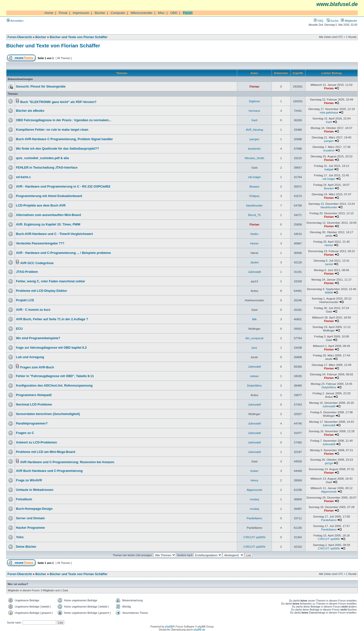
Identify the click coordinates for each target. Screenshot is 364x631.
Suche (333, 21)
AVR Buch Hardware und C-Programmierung (49, 471)
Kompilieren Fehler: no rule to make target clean (52, 130)
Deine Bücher (26, 547)
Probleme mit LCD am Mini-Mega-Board (46, 452)
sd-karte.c (23, 177)
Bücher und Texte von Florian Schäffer (79, 37)
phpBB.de (199, 630)
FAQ (318, 21)
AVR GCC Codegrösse (37, 263)
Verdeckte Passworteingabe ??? (40, 243)
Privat (63, 13)
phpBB (169, 627)
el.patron (329, 150)
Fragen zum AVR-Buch (37, 367)
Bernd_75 (254, 215)
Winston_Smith (254, 158)
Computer (118, 13)
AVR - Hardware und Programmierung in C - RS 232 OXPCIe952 (63, 187)
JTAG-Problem (27, 272)
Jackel (255, 262)
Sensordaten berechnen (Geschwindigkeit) (48, 414)
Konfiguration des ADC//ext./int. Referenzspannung (54, 386)
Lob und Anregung (30, 357)
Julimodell (254, 272)
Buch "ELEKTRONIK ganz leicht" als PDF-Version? (58, 102)
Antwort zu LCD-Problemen (36, 442)
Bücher (100, 13)
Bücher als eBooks (30, 111)
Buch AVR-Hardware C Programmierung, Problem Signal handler (64, 139)
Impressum (81, 13)
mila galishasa (329, 112)
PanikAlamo (254, 518)
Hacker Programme (30, 528)
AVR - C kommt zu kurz (33, 310)
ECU (19, 329)
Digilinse (254, 101)
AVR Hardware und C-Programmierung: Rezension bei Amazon (67, 462)
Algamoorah (255, 490)
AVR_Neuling (255, 130)
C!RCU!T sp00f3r (255, 537)
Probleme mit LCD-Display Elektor (41, 291)
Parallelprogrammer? (32, 423)
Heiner (254, 243)
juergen (255, 139)
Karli (255, 120)
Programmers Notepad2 (34, 395)
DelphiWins (255, 385)
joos (255, 348)
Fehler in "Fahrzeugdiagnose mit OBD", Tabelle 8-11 (55, 376)
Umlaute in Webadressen (35, 490)
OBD (174, 13)
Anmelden (15, 21)
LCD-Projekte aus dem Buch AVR (41, 206)
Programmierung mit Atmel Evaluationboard (49, 196)
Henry (255, 480)
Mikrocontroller (142, 13)
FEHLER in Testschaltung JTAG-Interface (47, 168)
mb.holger (254, 177)
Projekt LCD (25, 300)
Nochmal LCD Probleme (34, 405)
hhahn (254, 234)
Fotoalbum (24, 499)
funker (254, 471)
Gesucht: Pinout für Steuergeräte (41, 87)
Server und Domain (30, 518)
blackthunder (254, 205)
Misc (161, 13)
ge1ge (329, 463)
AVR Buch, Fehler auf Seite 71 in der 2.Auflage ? (52, 319)
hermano (254, 111)
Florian (255, 86)
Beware (255, 186)
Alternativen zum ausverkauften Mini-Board (48, 215)
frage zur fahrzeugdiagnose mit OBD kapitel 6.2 (51, 348)
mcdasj (255, 499)
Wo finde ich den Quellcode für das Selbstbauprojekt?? (57, 149)
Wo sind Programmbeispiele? (38, 338)
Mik (254, 319)
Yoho (20, 537)
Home (49, 13)
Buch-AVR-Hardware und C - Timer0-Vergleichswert (54, 234)
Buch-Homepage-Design (34, 509)
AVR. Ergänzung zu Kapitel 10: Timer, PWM (48, 224)
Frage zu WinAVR (29, 480)
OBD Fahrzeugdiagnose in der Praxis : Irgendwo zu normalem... (64, 120)
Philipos (255, 196)
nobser (254, 376)
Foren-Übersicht (20, 37)
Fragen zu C (25, 433)
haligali (329, 169)
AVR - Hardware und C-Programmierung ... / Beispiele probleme (63, 253)
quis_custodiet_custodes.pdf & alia (42, 158)
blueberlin (254, 149)
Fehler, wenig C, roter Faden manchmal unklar (50, 281)
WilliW (329, 292)
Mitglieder (349, 21)
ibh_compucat (254, 338)
